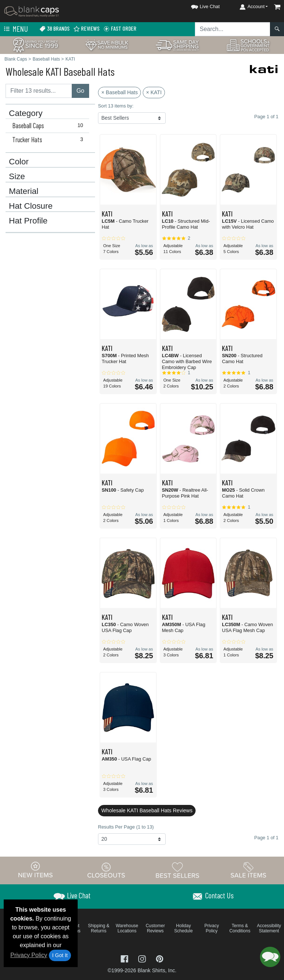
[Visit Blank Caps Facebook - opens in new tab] (125, 958)
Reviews (86, 29)
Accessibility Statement (269, 928)
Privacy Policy (29, 955)
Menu (15, 29)
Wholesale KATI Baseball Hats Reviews (147, 810)
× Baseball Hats (119, 92)
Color (19, 162)
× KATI (154, 92)
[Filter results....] (39, 91)
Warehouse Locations (127, 928)
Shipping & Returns (99, 928)
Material (24, 191)
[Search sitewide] (233, 29)
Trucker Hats (49, 140)
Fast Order (120, 29)
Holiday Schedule (183, 928)
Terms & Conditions (240, 928)
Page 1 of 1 (266, 838)
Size (17, 177)
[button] (199, 5)
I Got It (60, 955)
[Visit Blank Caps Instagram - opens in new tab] (143, 958)
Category (26, 113)
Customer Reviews (155, 928)
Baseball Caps (49, 126)
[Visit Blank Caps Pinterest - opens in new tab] (160, 958)
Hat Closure (31, 206)
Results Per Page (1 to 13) (126, 827)
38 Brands (54, 29)
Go (80, 91)
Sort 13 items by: (116, 106)
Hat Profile (28, 221)
